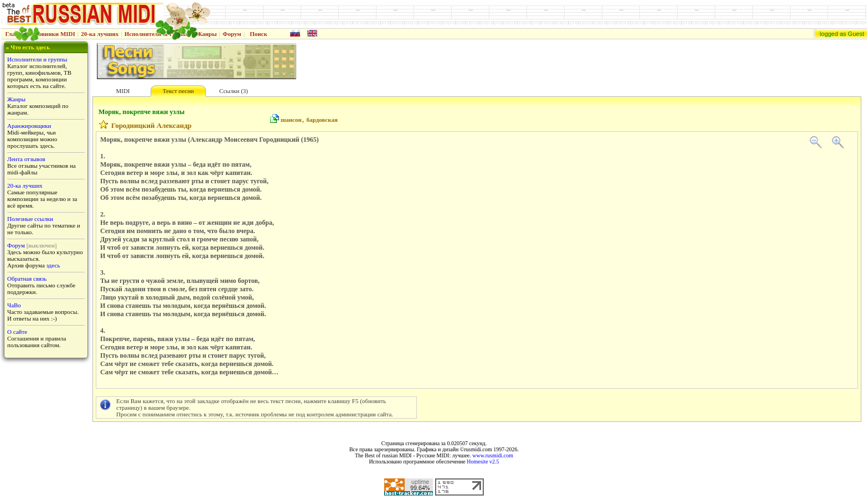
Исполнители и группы (37, 59)
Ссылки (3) (234, 91)
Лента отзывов (26, 159)
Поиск (259, 34)
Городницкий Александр (151, 125)
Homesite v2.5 (483, 462)
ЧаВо (14, 305)
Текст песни (178, 91)
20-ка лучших (100, 34)
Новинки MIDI (55, 34)
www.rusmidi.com (493, 455)
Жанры (206, 34)
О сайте (17, 332)
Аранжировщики (29, 126)
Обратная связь (27, 279)
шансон (291, 120)
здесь (53, 265)
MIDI (123, 91)
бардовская (322, 120)
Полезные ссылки (30, 219)
